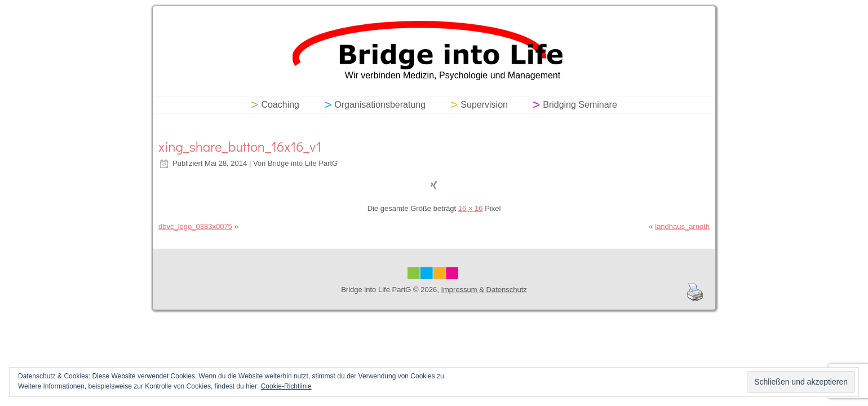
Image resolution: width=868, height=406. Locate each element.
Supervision (484, 105)
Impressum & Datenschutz (484, 290)
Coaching (280, 105)
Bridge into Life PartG (303, 163)
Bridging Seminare (580, 105)
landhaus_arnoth (682, 226)
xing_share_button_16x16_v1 (240, 146)
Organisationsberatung (380, 105)
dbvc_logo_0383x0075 (195, 226)
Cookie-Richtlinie (286, 386)
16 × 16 (471, 208)
